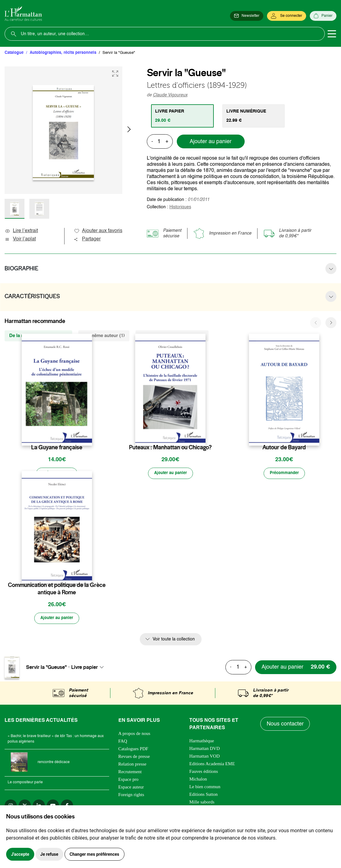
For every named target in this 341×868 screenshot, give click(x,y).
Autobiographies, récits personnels (63, 53)
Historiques (180, 207)
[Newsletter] (247, 16)
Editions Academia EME (212, 765)
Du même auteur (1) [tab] (104, 336)
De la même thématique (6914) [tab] (172, 336)
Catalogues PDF (133, 750)
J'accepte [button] (20, 854)
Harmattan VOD (204, 757)
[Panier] (323, 16)
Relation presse (132, 765)
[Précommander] (57, 473)
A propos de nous (134, 734)
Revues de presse (134, 757)
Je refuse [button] (49, 854)
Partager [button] (87, 239)
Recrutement (130, 773)
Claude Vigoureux (170, 95)
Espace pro (128, 780)
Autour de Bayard (284, 447)
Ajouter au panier (211, 142)
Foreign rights (131, 796)
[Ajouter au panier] (170, 473)
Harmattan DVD (205, 749)
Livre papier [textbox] (85, 668)
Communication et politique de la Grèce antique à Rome (57, 589)
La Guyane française (57, 447)
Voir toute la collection (174, 640)
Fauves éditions (204, 772)
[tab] (183, 116)
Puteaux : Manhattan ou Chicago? (170, 447)
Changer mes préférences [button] (95, 854)
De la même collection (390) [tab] (38, 336)
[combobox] (89, 668)
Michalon (198, 780)
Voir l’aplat (20, 239)
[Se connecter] (287, 16)
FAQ (123, 742)
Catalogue (14, 53)
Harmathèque (202, 742)
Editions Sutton (204, 795)
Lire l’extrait (21, 231)
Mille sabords (202, 803)
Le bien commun (205, 788)
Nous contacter (285, 725)
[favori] (88, 435)
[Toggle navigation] (332, 34)
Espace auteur (131, 788)
